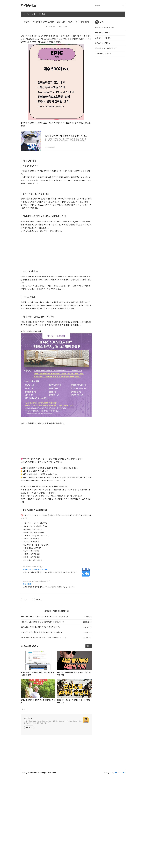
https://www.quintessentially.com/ (35, 673)
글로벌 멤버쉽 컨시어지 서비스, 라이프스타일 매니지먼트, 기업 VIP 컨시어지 (49, 679)
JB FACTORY (120, 865)
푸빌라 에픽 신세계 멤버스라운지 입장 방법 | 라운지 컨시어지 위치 (56, 53)
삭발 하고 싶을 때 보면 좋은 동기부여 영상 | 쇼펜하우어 (41, 714)
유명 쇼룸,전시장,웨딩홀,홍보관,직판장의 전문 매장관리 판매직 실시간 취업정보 (50, 664)
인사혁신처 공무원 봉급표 (104, 59)
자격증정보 (52, 58)
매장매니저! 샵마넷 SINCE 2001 (35, 662)
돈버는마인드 (32, 14)
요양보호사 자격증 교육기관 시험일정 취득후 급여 (39, 719)
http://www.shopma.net (31, 659)
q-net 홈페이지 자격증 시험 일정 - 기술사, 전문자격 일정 (42, 730)
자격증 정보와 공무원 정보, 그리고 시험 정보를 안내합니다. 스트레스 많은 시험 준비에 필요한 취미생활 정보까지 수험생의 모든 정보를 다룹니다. (53, 814)
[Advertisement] (73, 34)
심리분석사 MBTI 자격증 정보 (106, 80)
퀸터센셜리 (27, 676)
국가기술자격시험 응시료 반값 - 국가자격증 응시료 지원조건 (43, 709)
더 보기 (89, 738)
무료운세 (42, 14)
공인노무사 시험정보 (103, 75)
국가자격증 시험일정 (103, 64)
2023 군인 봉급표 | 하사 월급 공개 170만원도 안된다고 (41, 724)
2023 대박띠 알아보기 (103, 85)
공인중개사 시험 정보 (103, 69)
